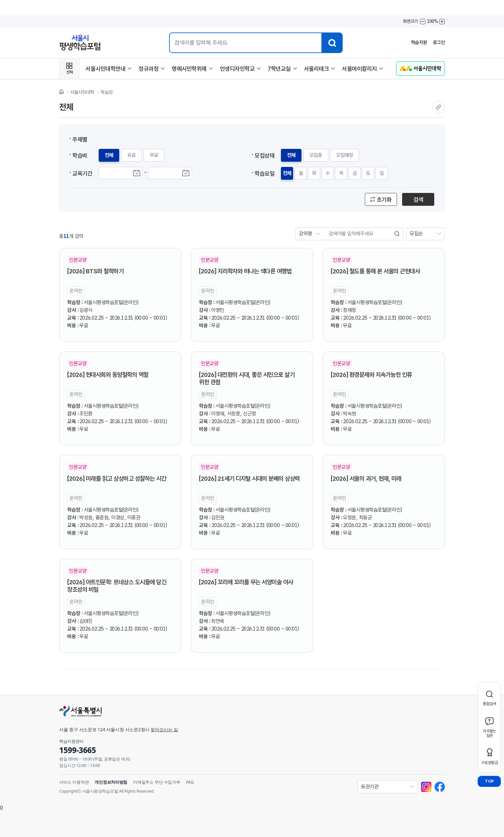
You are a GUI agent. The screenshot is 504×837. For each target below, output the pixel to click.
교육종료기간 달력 (186, 173)
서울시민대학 (82, 92)
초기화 (384, 200)
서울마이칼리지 (360, 69)
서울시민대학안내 (105, 69)
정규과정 (148, 69)
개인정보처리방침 (111, 782)
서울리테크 (317, 69)
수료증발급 (490, 763)
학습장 (107, 92)
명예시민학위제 (189, 69)
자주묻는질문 (490, 733)
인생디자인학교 (237, 69)
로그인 (439, 43)
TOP (489, 781)
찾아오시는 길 (164, 729)
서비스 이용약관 (74, 782)
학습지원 (418, 43)
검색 (418, 200)
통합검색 (490, 704)
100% (432, 21)
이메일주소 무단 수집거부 (157, 782)
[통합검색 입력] (245, 43)
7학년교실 (279, 69)
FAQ (190, 782)
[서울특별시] (178, 711)
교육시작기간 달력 (137, 173)
